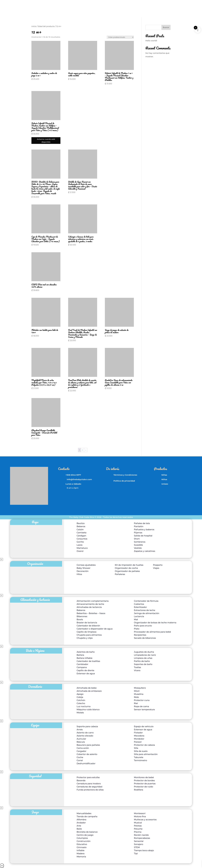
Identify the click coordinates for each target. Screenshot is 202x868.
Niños (164, 479)
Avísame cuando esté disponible (46, 141)
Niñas (164, 475)
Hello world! (151, 41)
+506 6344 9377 (73, 475)
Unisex (165, 484)
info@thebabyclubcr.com (79, 479)
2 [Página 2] (83, 450)
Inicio (34, 26)
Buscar (166, 27)
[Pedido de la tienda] (120, 37)
